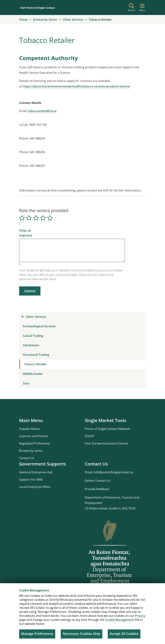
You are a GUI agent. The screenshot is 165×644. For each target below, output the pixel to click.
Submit (30, 291)
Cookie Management (120, 620)
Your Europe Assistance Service (106, 443)
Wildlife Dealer (33, 374)
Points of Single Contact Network (107, 429)
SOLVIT (90, 436)
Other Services (34, 317)
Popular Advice (29, 429)
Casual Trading (33, 336)
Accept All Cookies (124, 634)
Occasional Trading (36, 355)
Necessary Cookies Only (81, 634)
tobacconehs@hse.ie (42, 111)
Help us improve (26, 233)
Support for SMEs (31, 480)
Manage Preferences (37, 634)
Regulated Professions (35, 443)
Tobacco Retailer (35, 364)
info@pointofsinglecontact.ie (113, 472)
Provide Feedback (97, 489)
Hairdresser (31, 345)
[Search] (131, 7)
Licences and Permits (34, 436)
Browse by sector (31, 451)
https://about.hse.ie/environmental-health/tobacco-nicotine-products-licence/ (76, 86)
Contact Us (27, 458)
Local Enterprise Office (35, 487)
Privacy (140, 616)
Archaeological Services (39, 326)
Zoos (26, 383)
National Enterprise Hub (36, 472)
